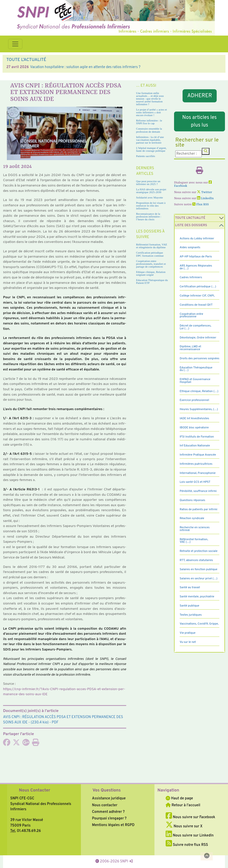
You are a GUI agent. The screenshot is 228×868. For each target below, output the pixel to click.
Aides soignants (190, 247)
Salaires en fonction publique (198, 569)
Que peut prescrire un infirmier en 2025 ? (148, 183)
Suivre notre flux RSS (187, 845)
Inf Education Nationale (195, 446)
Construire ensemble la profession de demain (149, 130)
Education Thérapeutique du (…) (196, 369)
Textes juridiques (191, 615)
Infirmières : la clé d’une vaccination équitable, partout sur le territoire (150, 140)
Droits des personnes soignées (199, 359)
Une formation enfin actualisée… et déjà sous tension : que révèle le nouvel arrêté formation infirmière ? (150, 99)
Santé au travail (190, 587)
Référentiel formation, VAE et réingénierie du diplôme (152, 246)
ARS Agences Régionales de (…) (196, 267)
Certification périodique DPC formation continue (150, 254)
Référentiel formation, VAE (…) (194, 541)
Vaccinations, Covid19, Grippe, (199, 624)
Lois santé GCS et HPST (195, 482)
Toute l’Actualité (190, 218)
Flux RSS (201, 205)
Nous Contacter (34, 790)
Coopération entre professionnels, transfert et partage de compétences (151, 264)
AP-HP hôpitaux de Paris (196, 257)
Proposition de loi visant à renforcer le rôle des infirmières (151, 206)
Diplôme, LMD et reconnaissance (190, 348)
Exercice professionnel (194, 400)
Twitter (204, 192)
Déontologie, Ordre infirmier (198, 338)
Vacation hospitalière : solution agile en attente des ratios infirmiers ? (85, 67)
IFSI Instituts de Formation (197, 437)
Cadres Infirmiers (191, 277)
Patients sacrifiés (146, 156)
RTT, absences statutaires (196, 560)
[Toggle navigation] (15, 44)
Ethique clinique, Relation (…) (199, 391)
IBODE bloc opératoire (194, 428)
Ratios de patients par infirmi (198, 509)
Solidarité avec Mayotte (150, 197)
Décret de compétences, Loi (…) (195, 327)
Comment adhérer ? (108, 812)
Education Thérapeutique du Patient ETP (152, 281)
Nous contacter (105, 805)
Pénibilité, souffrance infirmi (198, 491)
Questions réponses (192, 500)
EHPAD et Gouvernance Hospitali (195, 381)
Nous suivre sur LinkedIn (190, 835)
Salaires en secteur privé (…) (198, 579)
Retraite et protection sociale (199, 551)
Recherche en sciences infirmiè (195, 529)
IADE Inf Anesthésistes (194, 418)
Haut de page (179, 798)
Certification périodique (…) (198, 287)
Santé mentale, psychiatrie (197, 597)
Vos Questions (107, 790)
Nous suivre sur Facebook (190, 817)
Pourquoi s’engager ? (109, 818)
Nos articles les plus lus (199, 121)
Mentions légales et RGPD (113, 825)
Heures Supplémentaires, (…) (199, 409)
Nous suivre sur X (184, 826)
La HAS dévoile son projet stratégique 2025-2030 (151, 191)
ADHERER (199, 96)
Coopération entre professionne (191, 315)
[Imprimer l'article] (36, 744)
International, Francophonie (198, 473)
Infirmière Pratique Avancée (198, 455)
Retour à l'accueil (183, 805)
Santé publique (189, 606)
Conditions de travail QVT (196, 305)
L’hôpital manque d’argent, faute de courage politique (151, 149)
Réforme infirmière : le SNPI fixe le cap (149, 122)
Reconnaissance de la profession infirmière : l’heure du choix (149, 216)
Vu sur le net (188, 642)
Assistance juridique (109, 798)
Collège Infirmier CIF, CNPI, (197, 296)
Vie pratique (188, 633)
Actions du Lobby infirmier (197, 239)
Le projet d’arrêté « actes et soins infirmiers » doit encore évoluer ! (152, 112)
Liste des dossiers (191, 225)
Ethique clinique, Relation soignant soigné (151, 273)
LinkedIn (205, 198)
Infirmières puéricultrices (196, 464)
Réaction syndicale (192, 518)
